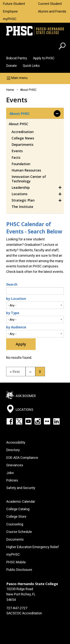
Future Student (14, 4)
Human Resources (26, 170)
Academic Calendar (21, 501)
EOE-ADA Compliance (22, 458)
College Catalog (18, 509)
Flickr (47, 421)
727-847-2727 (17, 608)
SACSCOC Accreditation (24, 613)
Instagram (38, 421)
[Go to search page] (63, 47)
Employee (10, 11)
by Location (16, 299)
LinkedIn (56, 421)
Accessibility (16, 442)
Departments (22, 144)
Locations (20, 194)
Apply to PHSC (44, 58)
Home (10, 90)
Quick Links (31, 66)
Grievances (15, 465)
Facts (16, 157)
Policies (12, 480)
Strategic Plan (23, 200)
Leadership (21, 187)
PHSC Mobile (16, 562)
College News (23, 138)
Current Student (50, 4)
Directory (13, 450)
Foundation (21, 164)
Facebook (10, 421)
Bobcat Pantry (17, 58)
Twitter (19, 421)
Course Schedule (19, 532)
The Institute (22, 207)
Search (12, 284)
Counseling (15, 524)
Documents (15, 539)
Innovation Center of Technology (29, 179)
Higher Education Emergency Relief (33, 547)
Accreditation (23, 132)
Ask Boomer (26, 396)
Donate (12, 66)
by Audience (16, 327)
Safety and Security (21, 488)
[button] (35, 78)
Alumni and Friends (52, 11)
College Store (16, 516)
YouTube (28, 421)
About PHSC (28, 90)
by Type (13, 313)
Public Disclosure (19, 570)
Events (17, 151)
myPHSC (10, 19)
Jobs (10, 473)
